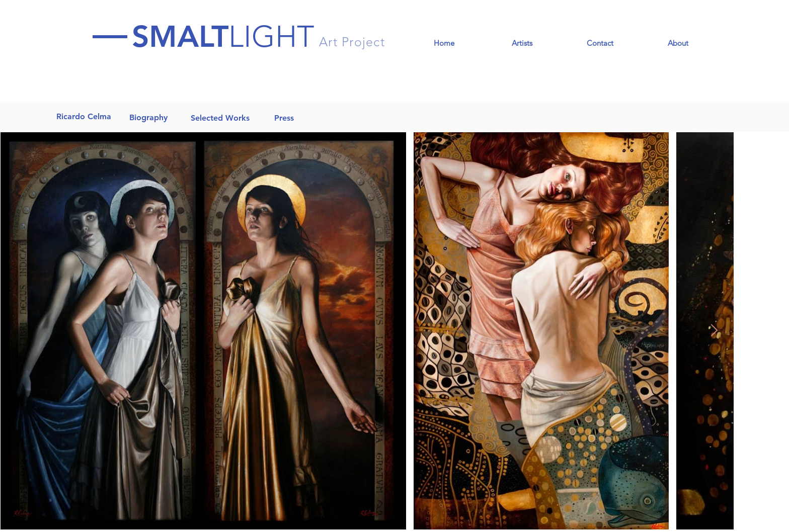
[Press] (284, 118)
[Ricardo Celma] (84, 117)
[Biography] (148, 118)
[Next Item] (714, 331)
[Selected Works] (220, 118)
